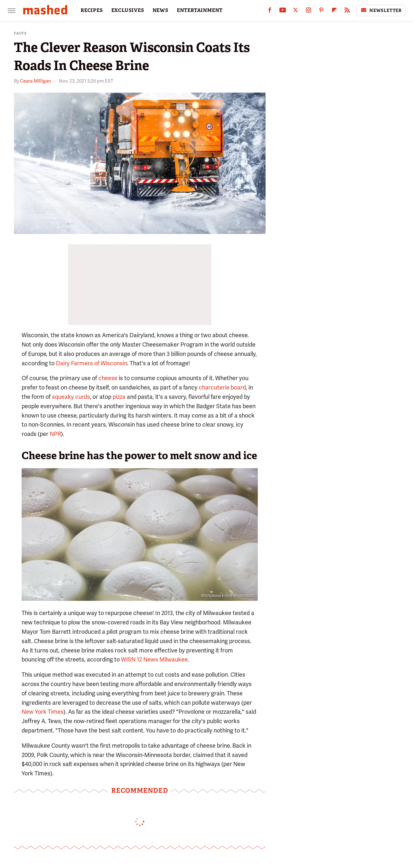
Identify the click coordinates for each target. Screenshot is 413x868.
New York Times (43, 712)
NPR (55, 434)
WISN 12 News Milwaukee (154, 659)
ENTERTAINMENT (200, 10)
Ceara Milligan (35, 81)
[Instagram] (308, 11)
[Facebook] (270, 11)
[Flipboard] (334, 11)
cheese (108, 378)
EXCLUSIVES (128, 10)
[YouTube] (283, 11)
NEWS (161, 10)
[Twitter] (296, 11)
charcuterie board (222, 387)
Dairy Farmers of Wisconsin (91, 363)
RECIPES (92, 10)
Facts (20, 33)
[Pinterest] (321, 11)
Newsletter (381, 10)
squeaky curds (71, 397)
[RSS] (347, 11)
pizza (119, 397)
